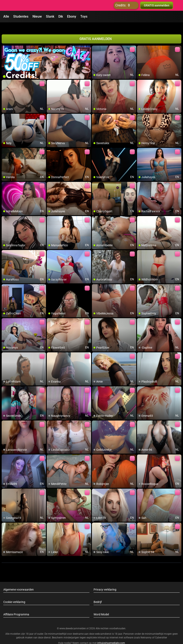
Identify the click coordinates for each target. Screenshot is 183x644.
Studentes (21, 16)
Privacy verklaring (105, 582)
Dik (61, 16)
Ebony (72, 16)
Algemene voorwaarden (19, 582)
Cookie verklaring (14, 594)
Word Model (101, 607)
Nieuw (37, 16)
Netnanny (146, 630)
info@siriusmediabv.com (111, 636)
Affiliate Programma (16, 607)
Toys (84, 16)
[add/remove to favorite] (95, 41)
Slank (50, 16)
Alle (6, 16)
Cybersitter (161, 630)
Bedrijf (98, 594)
